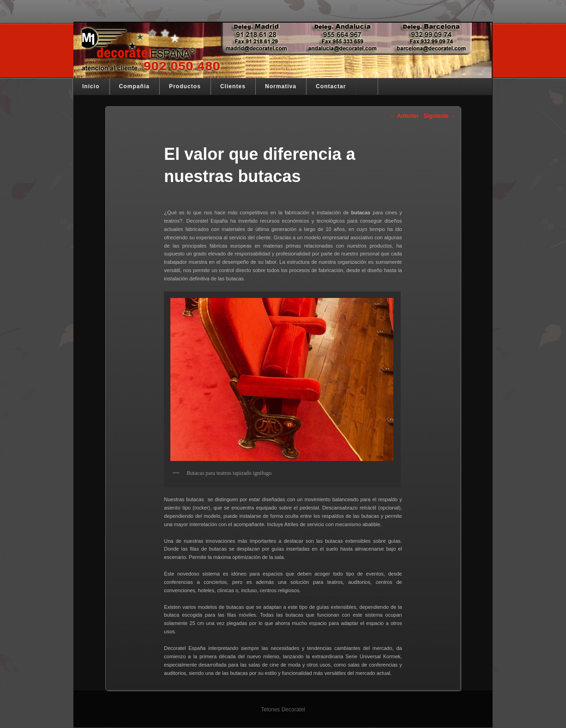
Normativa (281, 86)
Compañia (134, 86)
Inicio (91, 86)
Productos (185, 86)
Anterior (404, 116)
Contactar (331, 86)
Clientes (233, 86)
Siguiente (440, 116)
